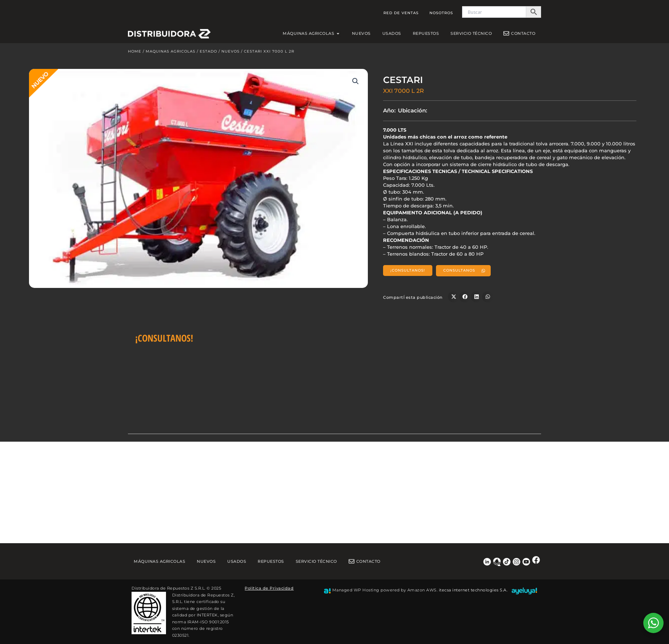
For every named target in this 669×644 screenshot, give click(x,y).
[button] (356, 83)
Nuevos (230, 53)
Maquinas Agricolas (171, 53)
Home (135, 53)
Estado (208, 53)
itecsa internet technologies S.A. (473, 590)
